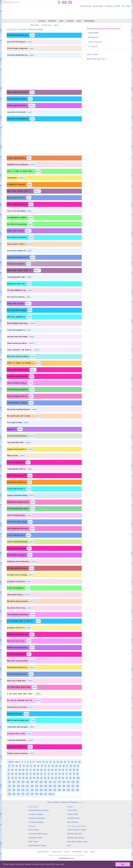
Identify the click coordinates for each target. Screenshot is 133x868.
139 (37, 790)
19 (76, 762)
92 (49, 778)
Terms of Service (43, 852)
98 (70, 778)
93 (52, 778)
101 (9, 782)
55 (59, 770)
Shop (128, 6)
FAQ (69, 846)
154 (32, 794)
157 (46, 794)
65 (23, 774)
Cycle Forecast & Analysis (77, 830)
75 (59, 774)
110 (50, 782)
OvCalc (117, 6)
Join (70, 2)
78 (70, 774)
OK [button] (123, 864)
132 (77, 786)
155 (37, 794)
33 (53, 766)
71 (45, 774)
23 (17, 766)
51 (45, 770)
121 (27, 786)
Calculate (70, 21)
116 (77, 782)
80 (78, 774)
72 (49, 774)
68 (34, 774)
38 (71, 766)
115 (73, 782)
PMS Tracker (33, 842)
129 (64, 786)
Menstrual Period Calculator (39, 810)
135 (18, 790)
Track (61, 21)
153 (27, 794)
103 (18, 782)
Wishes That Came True (96, 59)
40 (78, 766)
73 (52, 774)
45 (23, 770)
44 (20, 770)
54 (56, 770)
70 (41, 774)
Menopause (73, 802)
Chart (79, 21)
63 (16, 774)
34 (56, 766)
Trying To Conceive (95, 42)
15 (61, 762)
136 (23, 790)
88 (34, 778)
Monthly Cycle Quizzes (76, 838)
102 (14, 782)
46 (27, 770)
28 (35, 766)
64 (20, 774)
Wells (56, 25)
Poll (123, 6)
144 (59, 790)
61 (9, 774)
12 (50, 762)
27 (31, 766)
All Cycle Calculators (36, 822)
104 (23, 782)
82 (12, 778)
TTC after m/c (93, 46)
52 (49, 770)
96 (63, 778)
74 (56, 774)
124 (41, 786)
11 (47, 762)
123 (37, 786)
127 (55, 786)
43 (16, 770)
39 (74, 766)
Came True (46, 25)
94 (56, 778)
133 (9, 790)
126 (50, 786)
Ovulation (56, 802)
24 (20, 766)
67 (31, 774)
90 (41, 778)
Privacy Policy (56, 852)
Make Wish (34, 25)
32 (49, 766)
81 (9, 778)
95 (59, 778)
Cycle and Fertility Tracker (38, 834)
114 (68, 782)
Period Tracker (34, 830)
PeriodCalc (109, 6)
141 (46, 790)
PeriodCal (52, 21)
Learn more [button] (60, 864)
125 (46, 786)
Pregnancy (64, 802)
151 (18, 794)
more (32, 35)
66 (27, 774)
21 (9, 766)
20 (79, 762)
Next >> (52, 794)
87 (31, 778)
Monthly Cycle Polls (75, 834)
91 (45, 778)
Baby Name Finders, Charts (78, 842)
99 (74, 778)
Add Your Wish (92, 54)
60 (78, 770)
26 (27, 766)
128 (59, 786)
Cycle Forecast (86, 6)
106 (32, 782)
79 (74, 774)
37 (67, 766)
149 (9, 794)
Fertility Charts (73, 814)
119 (18, 786)
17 (69, 762)
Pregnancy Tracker (35, 838)
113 (64, 782)
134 (14, 790)
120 (23, 786)
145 (64, 790)
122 (32, 786)
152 (23, 794)
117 (9, 786)
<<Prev (11, 762)
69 (38, 774)
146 (68, 790)
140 (41, 790)
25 (24, 766)
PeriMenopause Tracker (37, 846)
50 (41, 770)
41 (9, 770)
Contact (67, 852)
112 (59, 782)
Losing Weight (93, 33)
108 (41, 782)
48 (34, 770)
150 (14, 794)
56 (63, 770)
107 (37, 782)
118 (14, 786)
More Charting (73, 822)
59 (74, 770)
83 (16, 778)
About (93, 852)
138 (32, 790)
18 (72, 762)
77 (67, 774)
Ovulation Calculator (36, 814)
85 (23, 778)
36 (64, 766)
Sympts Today (98, 6)
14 (58, 762)
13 (54, 762)
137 (27, 790)
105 (27, 782)
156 (41, 794)
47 (31, 770)
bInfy (86, 852)
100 (78, 778)
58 (70, 770)
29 (38, 766)
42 (12, 770)
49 (38, 770)
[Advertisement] (66, 13)
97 (67, 778)
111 (55, 782)
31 (46, 766)
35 (60, 766)
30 (42, 766)
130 (68, 786)
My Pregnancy (93, 37)
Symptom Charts (74, 818)
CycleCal (42, 21)
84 (20, 778)
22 (13, 766)
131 (73, 786)
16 (65, 762)
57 (67, 770)
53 (52, 770)
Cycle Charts (72, 810)
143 (55, 790)
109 (46, 782)
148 (77, 790)
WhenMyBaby (89, 21)
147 (73, 790)
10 (43, 762)
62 (12, 774)
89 (38, 778)
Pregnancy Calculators (37, 818)
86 (27, 778)
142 (50, 790)
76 (63, 774)
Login (64, 2)
